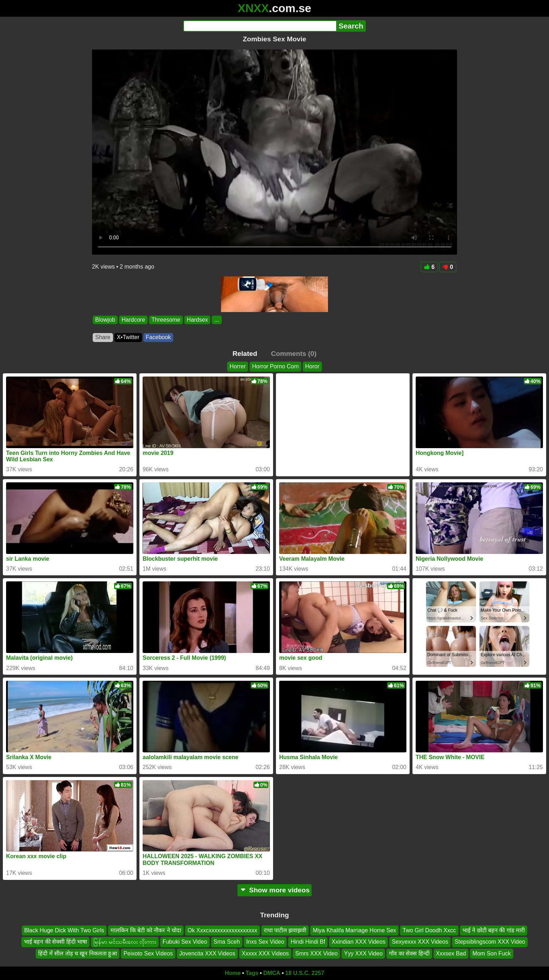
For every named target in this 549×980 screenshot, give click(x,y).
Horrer (238, 366)
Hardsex (197, 320)
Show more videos (275, 890)
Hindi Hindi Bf (308, 942)
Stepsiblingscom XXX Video (490, 942)
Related (245, 354)
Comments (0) (294, 354)
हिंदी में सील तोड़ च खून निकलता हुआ (78, 953)
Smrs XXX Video (316, 953)
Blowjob (105, 320)
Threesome (166, 320)
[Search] (260, 26)
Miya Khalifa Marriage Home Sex (354, 930)
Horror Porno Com (275, 366)
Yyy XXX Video (363, 953)
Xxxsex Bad (451, 953)
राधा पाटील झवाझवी (285, 930)
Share (103, 337)
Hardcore (133, 320)
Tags (252, 973)
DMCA (272, 973)
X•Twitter (128, 337)
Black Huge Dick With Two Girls (64, 930)
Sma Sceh (227, 942)
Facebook (158, 337)
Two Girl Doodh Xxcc (429, 930)
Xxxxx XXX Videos (265, 953)
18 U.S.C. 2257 (305, 973)
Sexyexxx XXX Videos (420, 942)
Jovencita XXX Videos (207, 953)
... (217, 320)
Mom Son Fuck (492, 953)
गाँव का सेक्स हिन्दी (409, 953)
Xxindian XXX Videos (358, 942)
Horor (312, 366)
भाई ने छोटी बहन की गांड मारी (494, 930)
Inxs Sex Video (265, 942)
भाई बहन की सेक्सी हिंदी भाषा (55, 942)
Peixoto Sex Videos (148, 953)
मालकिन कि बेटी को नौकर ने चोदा (146, 930)
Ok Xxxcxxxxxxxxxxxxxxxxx (222, 930)
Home (233, 973)
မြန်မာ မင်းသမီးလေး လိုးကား (125, 942)
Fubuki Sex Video (185, 942)
